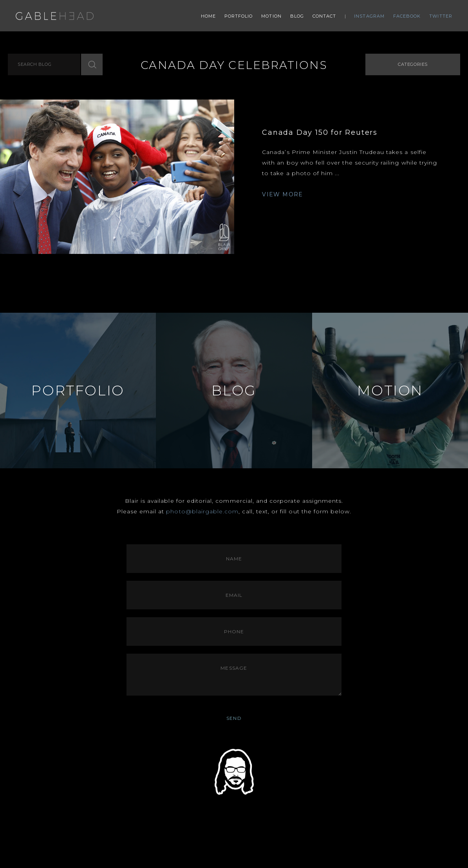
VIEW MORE (283, 194)
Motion (271, 16)
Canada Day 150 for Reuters (320, 132)
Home (208, 16)
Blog (297, 16)
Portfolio (239, 16)
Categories (413, 64)
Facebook (407, 16)
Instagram (369, 16)
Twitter (441, 16)
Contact (324, 16)
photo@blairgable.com (202, 511)
